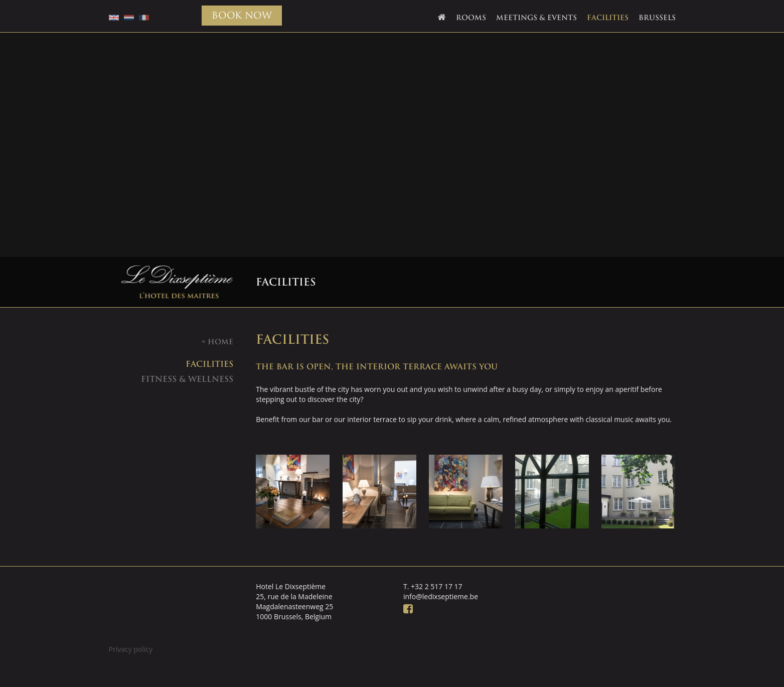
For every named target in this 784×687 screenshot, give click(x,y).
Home (217, 342)
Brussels (657, 18)
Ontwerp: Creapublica (739, 669)
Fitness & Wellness (187, 379)
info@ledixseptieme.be (441, 596)
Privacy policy (131, 649)
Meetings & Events (536, 18)
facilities (209, 364)
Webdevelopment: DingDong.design (719, 669)
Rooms (471, 18)
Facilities (608, 18)
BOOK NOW (242, 15)
